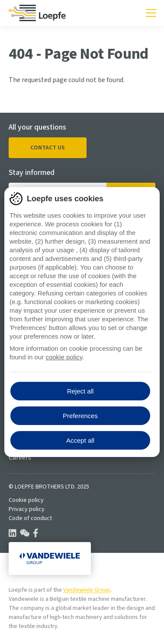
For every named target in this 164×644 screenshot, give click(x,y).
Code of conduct (30, 518)
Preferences (80, 416)
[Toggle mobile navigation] (151, 13)
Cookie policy (26, 500)
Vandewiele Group (87, 590)
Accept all (80, 440)
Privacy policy (27, 509)
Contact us (48, 148)
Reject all (80, 391)
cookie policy (64, 357)
